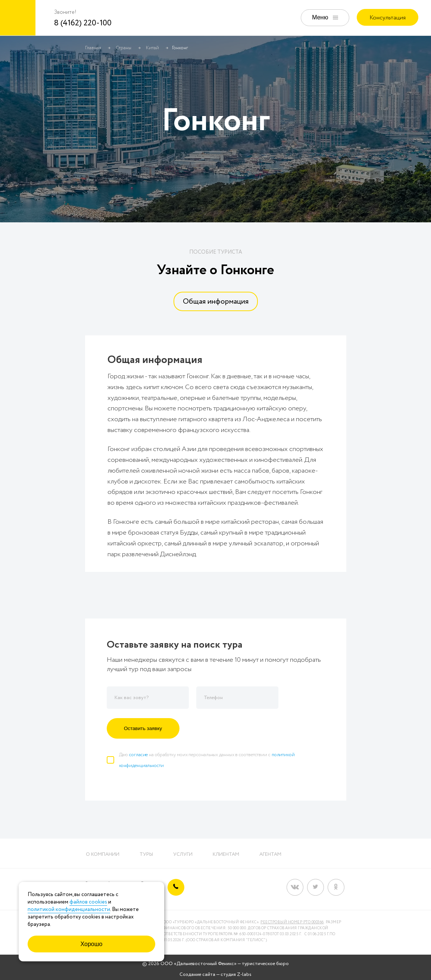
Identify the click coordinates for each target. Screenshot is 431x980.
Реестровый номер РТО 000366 (292, 922)
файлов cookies (88, 902)
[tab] (216, 301)
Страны (124, 48)
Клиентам (226, 854)
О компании (103, 854)
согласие (138, 755)
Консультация (388, 18)
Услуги (183, 854)
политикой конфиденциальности (69, 909)
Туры (146, 854)
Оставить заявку (143, 728)
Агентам (270, 854)
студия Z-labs (236, 975)
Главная (93, 48)
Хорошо (92, 944)
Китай (152, 48)
